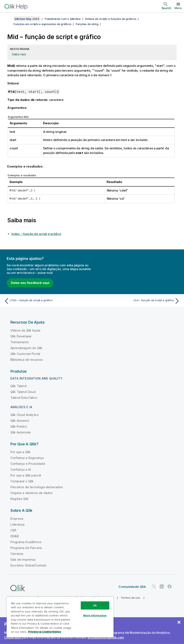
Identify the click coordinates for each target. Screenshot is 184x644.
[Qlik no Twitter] (154, 586)
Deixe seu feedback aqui (30, 283)
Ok (95, 605)
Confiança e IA (21, 469)
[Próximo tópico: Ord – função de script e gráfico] (137, 301)
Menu (178, 8)
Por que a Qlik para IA (26, 475)
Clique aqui (13, 637)
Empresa (17, 519)
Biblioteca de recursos (27, 360)
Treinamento (20, 342)
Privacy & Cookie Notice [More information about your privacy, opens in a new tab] (45, 632)
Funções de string (87, 24)
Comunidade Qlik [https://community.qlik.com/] (132, 587)
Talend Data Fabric (24, 398)
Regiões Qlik (20, 499)
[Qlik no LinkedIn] (162, 586)
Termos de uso (130, 598)
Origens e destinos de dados (32, 493)
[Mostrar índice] (8, 19)
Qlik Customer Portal (25, 354)
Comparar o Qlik (22, 481)
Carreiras (17, 554)
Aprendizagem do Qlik (26, 348)
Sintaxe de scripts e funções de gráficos (111, 19)
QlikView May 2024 (27, 19)
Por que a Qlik (20, 452)
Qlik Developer (21, 336)
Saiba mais (19, 54)
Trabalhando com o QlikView (62, 19)
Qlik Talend (18, 386)
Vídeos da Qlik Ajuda (25, 330)
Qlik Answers (20, 421)
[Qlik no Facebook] (170, 586)
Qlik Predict (19, 426)
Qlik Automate (21, 432)
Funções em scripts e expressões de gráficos (42, 24)
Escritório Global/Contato (28, 565)
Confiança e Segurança (27, 458)
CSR (13, 530)
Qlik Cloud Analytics (25, 415)
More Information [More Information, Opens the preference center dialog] (95, 615)
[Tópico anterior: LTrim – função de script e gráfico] (47, 301)
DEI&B (15, 536)
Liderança (17, 524)
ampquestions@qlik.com (106, 637)
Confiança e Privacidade (28, 464)
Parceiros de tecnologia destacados (37, 487)
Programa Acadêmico (26, 542)
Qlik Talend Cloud (23, 392)
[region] (60, 617)
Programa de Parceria (26, 548)
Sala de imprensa (23, 560)
